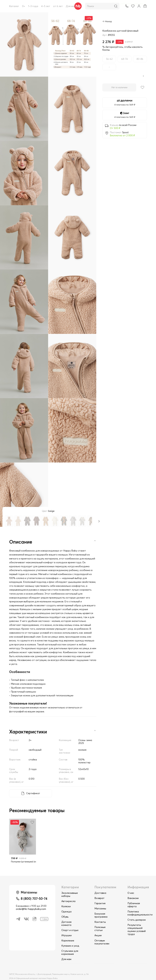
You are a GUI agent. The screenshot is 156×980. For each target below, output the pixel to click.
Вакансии (133, 891)
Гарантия (100, 897)
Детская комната (66, 917)
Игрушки (66, 929)
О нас (131, 886)
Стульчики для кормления (70, 946)
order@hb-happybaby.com (31, 903)
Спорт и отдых (70, 923)
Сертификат (33, 787)
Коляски (66, 900)
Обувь (65, 910)
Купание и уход (70, 939)
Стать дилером (137, 913)
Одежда (66, 905)
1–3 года (33, 6)
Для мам (71, 6)
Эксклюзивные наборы (70, 888)
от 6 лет (58, 6)
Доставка (100, 886)
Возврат (99, 891)
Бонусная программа (101, 908)
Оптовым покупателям (102, 935)
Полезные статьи (100, 922)
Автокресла (68, 894)
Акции (98, 929)
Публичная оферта (134, 898)
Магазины (100, 902)
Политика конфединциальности (140, 906)
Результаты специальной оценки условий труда (137, 923)
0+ (24, 6)
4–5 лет (46, 6)
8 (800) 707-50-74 (35, 892)
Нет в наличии (119, 88)
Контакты (100, 915)
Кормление (68, 934)
